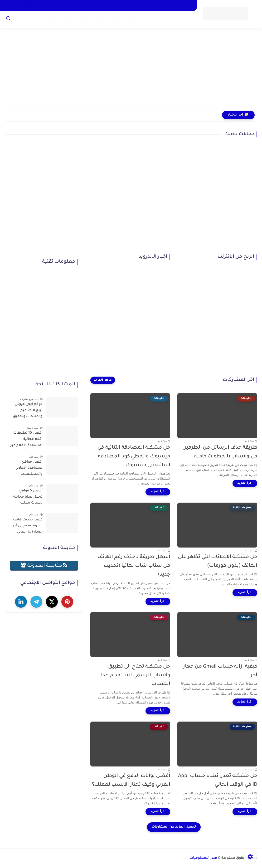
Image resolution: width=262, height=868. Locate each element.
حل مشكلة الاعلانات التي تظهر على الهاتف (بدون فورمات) (218, 562)
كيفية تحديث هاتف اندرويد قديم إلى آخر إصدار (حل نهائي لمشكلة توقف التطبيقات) (28, 527)
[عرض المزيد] (103, 380)
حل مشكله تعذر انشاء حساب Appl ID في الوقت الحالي (218, 781)
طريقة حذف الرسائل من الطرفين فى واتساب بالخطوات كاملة (220, 452)
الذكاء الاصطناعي (105, 19)
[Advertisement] (131, 71)
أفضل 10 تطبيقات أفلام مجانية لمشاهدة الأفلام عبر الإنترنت (27, 440)
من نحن (103, 5)
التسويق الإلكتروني (139, 19)
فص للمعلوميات (203, 858)
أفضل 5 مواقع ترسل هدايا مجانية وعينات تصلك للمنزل (28, 498)
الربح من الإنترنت (172, 19)
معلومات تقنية (74, 19)
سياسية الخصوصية (177, 5)
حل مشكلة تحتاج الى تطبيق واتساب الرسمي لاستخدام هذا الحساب (136, 676)
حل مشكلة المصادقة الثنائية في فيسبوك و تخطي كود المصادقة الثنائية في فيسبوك (134, 457)
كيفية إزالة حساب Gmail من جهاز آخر (220, 671)
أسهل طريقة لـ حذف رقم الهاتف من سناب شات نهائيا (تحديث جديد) (134, 566)
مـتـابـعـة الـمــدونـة (44, 565)
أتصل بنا (120, 5)
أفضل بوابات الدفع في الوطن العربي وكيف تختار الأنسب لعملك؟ (131, 781)
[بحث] (8, 19)
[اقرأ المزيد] (245, 483)
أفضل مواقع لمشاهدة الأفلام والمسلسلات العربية (29, 469)
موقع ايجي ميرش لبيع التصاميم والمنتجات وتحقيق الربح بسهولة (28, 411)
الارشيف (85, 5)
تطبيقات (50, 19)
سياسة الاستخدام (145, 5)
